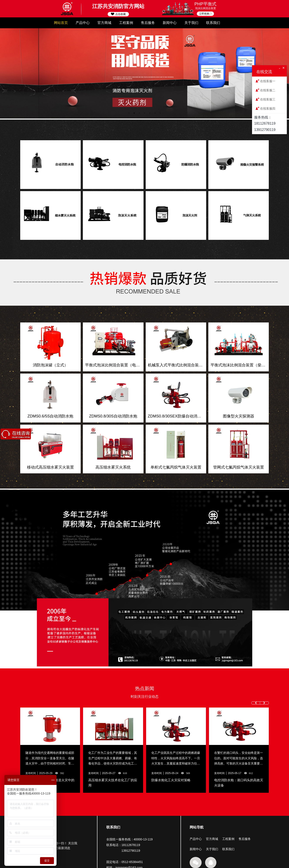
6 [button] (155, 113)
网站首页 (61, 23)
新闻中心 (170, 23)
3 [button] (139, 113)
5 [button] (150, 113)
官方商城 (104, 23)
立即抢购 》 (206, 14)
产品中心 (83, 23)
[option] (144, 73)
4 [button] (145, 113)
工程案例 (126, 23)
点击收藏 (118, 14)
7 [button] (160, 113)
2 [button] (134, 113)
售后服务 (148, 23)
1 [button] (129, 113)
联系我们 (213, 23)
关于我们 (191, 23)
